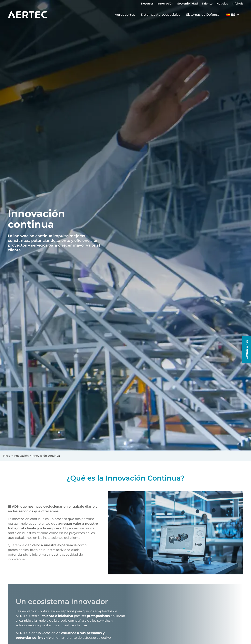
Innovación (165, 4)
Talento (207, 4)
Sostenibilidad (188, 4)
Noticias (222, 4)
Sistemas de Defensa (204, 15)
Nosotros (147, 4)
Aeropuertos (126, 15)
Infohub (237, 4)
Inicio (7, 456)
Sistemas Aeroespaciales (161, 15)
